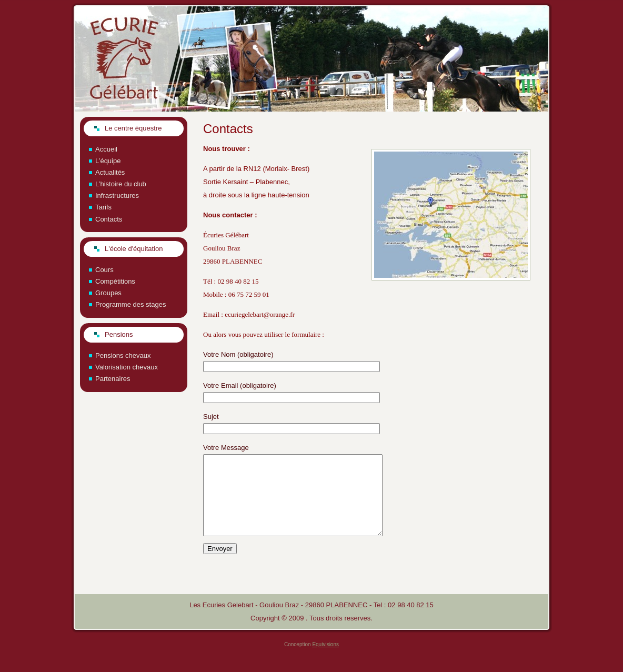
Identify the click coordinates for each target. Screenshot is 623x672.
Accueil (106, 149)
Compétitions (115, 281)
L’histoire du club (121, 184)
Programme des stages (130, 304)
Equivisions (325, 660)
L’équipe (108, 161)
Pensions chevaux (123, 355)
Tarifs (103, 207)
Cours (104, 270)
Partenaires (113, 379)
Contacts (109, 219)
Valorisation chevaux (127, 367)
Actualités (110, 172)
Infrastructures (117, 195)
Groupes (108, 293)
